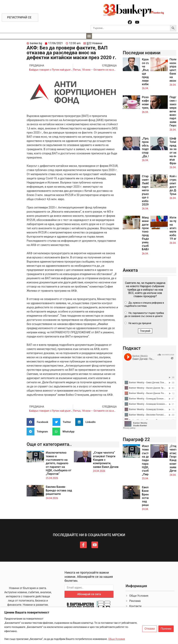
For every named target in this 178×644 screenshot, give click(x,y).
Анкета (130, 270)
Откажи (150, 629)
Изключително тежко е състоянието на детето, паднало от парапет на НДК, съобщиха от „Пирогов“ (58, 463)
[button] (89, 36)
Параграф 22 (136, 439)
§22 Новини (94, 43)
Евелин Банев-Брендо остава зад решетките (59, 490)
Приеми (166, 629)
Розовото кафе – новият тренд (148, 102)
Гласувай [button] (145, 331)
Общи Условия (117, 639)
